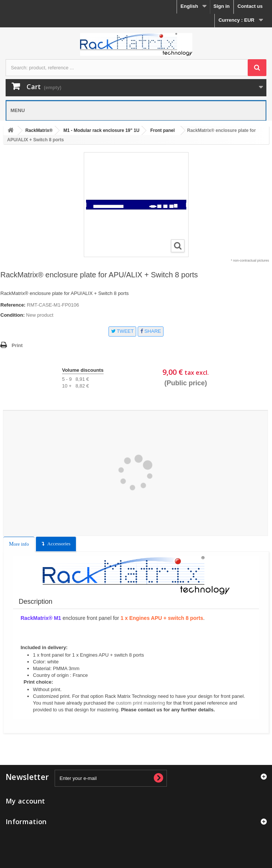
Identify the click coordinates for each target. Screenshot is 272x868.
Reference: (13, 305)
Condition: (13, 315)
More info (19, 544)
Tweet (123, 331)
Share (151, 331)
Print (17, 345)
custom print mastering (140, 703)
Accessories (59, 544)
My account (25, 801)
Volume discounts (83, 370)
